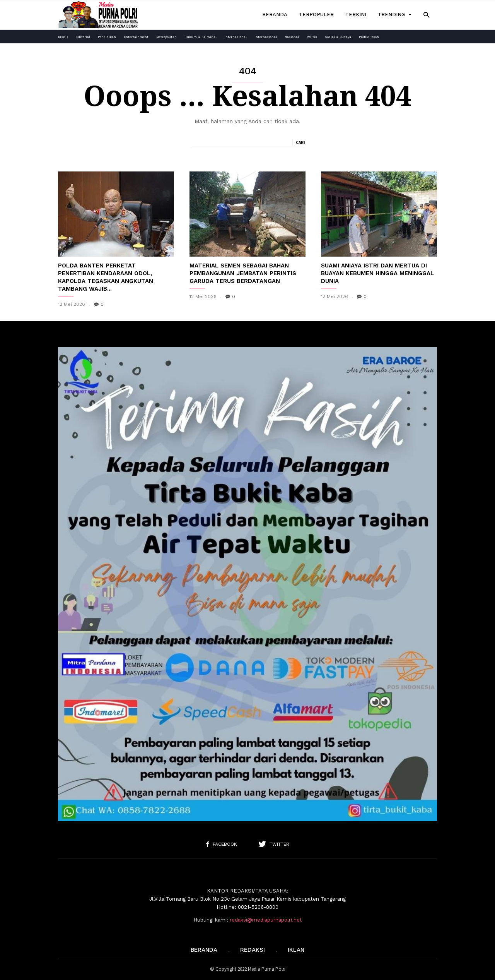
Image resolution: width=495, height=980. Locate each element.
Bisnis (63, 37)
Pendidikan (107, 37)
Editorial (83, 37)
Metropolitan (166, 37)
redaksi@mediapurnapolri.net (266, 920)
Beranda (275, 15)
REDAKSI (253, 950)
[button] (426, 15)
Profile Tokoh (369, 37)
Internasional (236, 37)
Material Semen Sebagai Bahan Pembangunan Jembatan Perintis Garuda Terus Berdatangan (243, 273)
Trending (395, 15)
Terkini (356, 15)
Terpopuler (316, 15)
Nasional (292, 37)
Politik (312, 37)
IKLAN (296, 950)
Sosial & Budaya (338, 37)
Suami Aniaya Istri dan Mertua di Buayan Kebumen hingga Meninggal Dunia (377, 273)
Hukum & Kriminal (201, 37)
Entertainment (136, 37)
